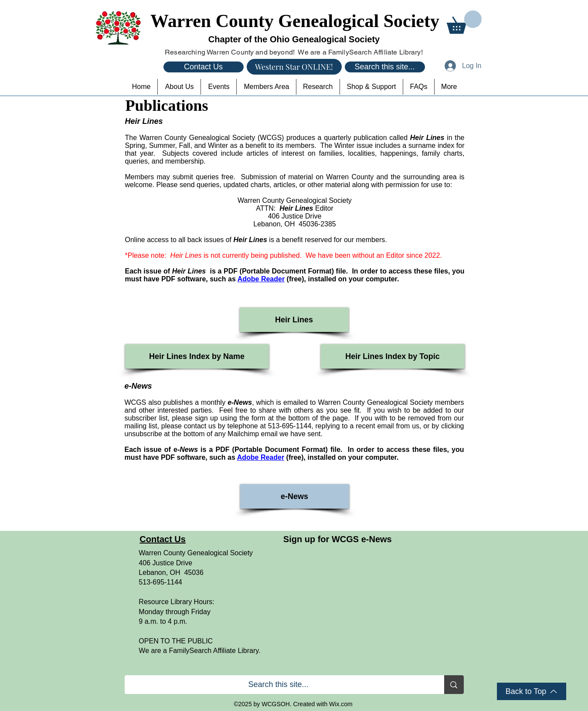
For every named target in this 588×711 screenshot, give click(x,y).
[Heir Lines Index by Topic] (393, 356)
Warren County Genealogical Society (295, 21)
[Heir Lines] (294, 320)
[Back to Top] (532, 691)
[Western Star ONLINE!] (294, 67)
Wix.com (341, 704)
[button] (464, 22)
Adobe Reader (261, 279)
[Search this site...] (385, 67)
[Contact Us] (204, 67)
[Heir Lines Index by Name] (197, 356)
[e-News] (295, 496)
